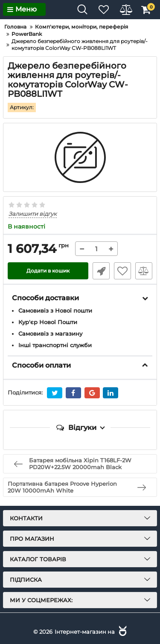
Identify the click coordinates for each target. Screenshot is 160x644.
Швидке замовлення (101, 271)
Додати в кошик (48, 271)
